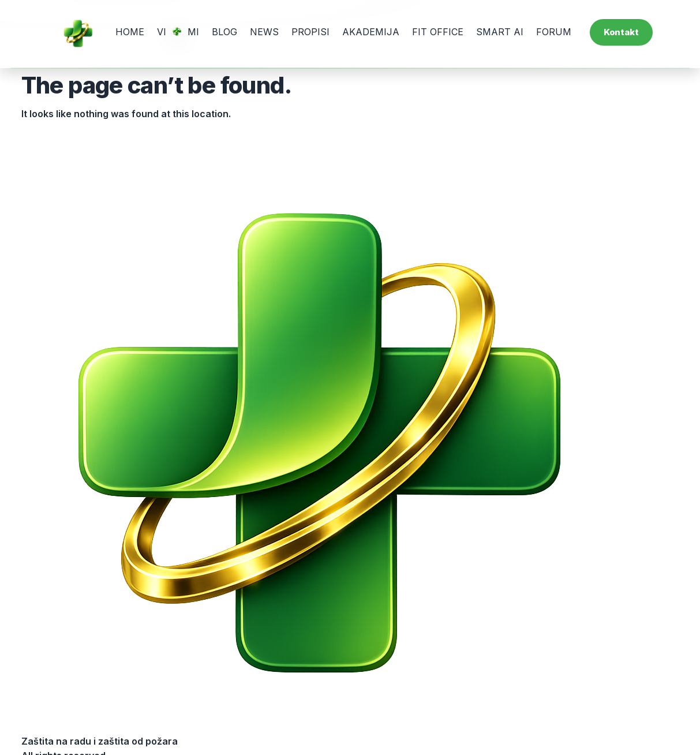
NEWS (264, 32)
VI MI (178, 32)
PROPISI (310, 32)
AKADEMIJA (371, 32)
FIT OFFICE (438, 32)
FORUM (554, 32)
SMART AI (500, 32)
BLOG (224, 32)
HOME (130, 32)
